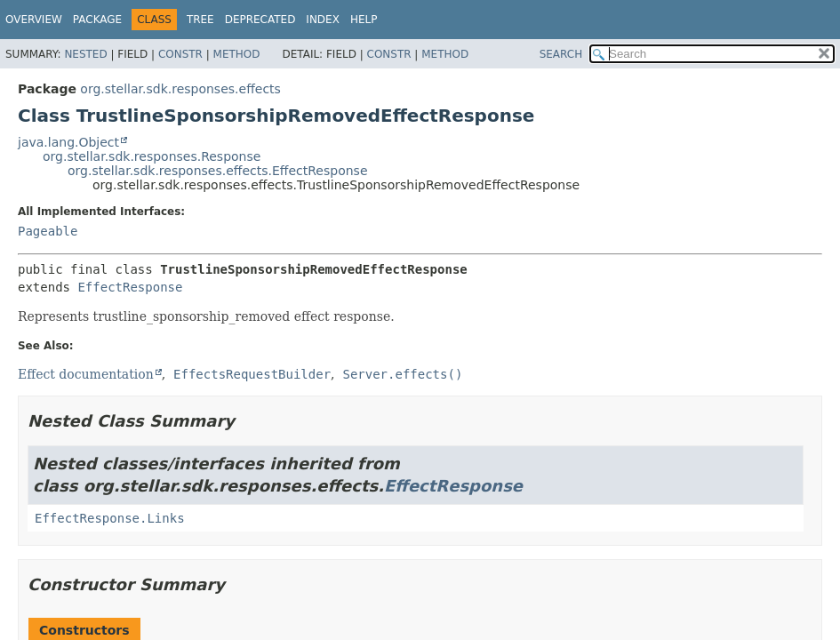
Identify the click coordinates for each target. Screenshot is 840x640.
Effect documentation (86, 374)
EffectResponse (130, 287)
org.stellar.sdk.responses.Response (152, 156)
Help (364, 20)
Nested (85, 54)
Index (323, 20)
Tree (200, 20)
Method (237, 54)
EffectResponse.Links (110, 518)
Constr (180, 54)
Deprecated (260, 20)
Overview (34, 20)
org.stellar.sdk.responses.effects (180, 89)
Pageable (48, 231)
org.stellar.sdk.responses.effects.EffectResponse (218, 171)
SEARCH (561, 54)
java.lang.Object (68, 142)
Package (97, 20)
